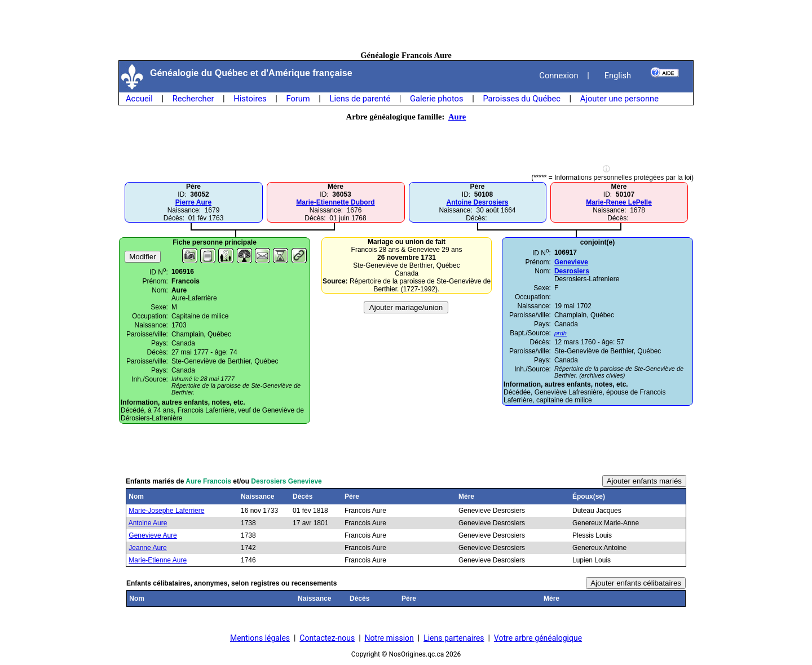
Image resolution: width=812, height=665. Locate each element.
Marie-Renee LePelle (619, 202)
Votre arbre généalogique (538, 638)
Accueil (139, 99)
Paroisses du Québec (522, 99)
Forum (298, 99)
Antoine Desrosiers (477, 202)
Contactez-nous (327, 638)
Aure (457, 117)
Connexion (559, 76)
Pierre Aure (193, 202)
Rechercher (193, 99)
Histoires (250, 99)
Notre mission (389, 638)
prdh (561, 333)
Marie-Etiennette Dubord (335, 202)
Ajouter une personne (619, 99)
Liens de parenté (360, 99)
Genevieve (571, 262)
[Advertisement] (406, 25)
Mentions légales (260, 638)
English (618, 76)
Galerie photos (436, 99)
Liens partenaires (454, 638)
